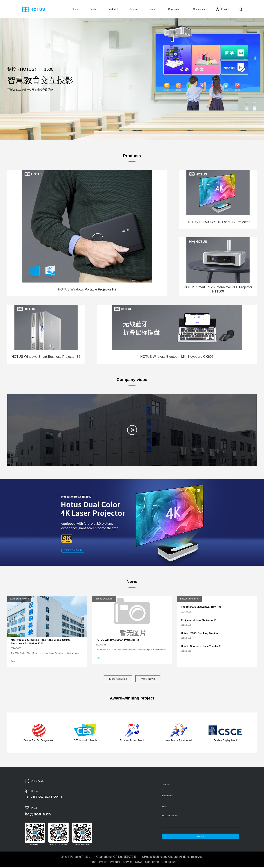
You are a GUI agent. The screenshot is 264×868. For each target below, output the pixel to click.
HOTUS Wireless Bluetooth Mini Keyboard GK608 (177, 357)
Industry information (189, 599)
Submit (200, 837)
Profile (93, 9)
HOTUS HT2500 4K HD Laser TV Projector (218, 222)
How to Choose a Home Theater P (201, 646)
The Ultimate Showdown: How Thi (201, 607)
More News (151, 679)
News (153, 9)
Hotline (35, 792)
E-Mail (34, 809)
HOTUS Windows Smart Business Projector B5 (46, 357)
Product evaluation (104, 599)
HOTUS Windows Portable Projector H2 (87, 289)
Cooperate (175, 9)
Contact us (199, 9)
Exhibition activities (19, 599)
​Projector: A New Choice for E (198, 620)
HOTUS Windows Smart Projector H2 (117, 640)
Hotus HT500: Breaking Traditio (199, 633)
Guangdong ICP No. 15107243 (116, 857)
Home (75, 9)
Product (113, 9)
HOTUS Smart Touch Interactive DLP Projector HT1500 (218, 289)
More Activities (115, 679)
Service (134, 9)
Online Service (38, 782)
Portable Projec (80, 857)
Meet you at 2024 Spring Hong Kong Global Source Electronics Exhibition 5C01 (41, 642)
